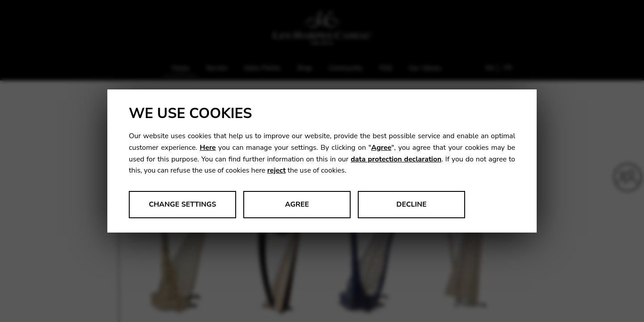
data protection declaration (396, 159)
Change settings (183, 204)
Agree (381, 148)
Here (208, 148)
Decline (411, 204)
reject (276, 170)
